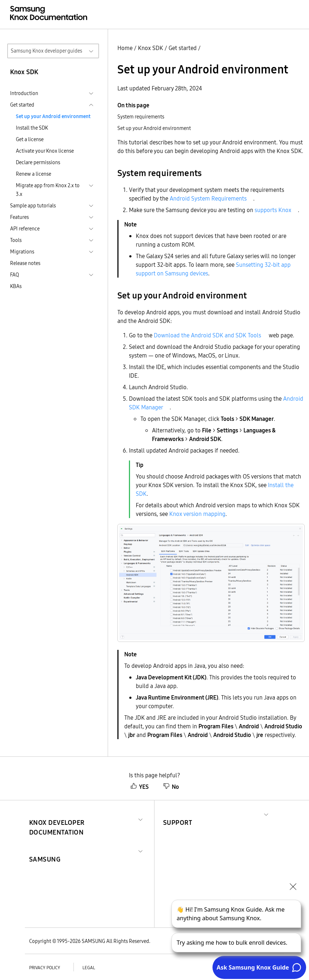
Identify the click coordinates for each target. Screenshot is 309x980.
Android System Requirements (208, 198)
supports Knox (273, 210)
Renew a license (33, 174)
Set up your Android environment (53, 116)
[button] (82, 819)
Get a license (30, 139)
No (171, 787)
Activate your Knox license (45, 151)
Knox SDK (151, 48)
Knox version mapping (197, 514)
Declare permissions (38, 162)
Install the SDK (32, 128)
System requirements (141, 117)
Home (125, 48)
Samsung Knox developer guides (46, 51)
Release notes (25, 263)
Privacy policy (45, 968)
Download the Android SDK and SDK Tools (207, 335)
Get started (183, 48)
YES (140, 787)
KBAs (16, 286)
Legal (89, 968)
